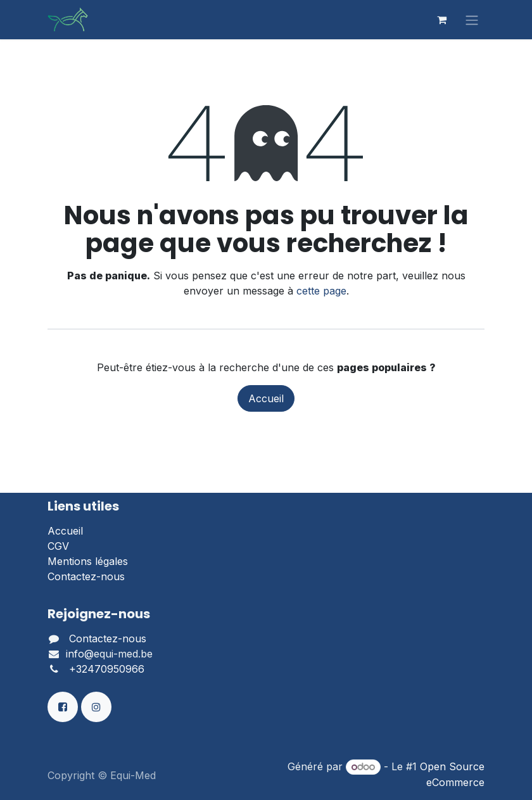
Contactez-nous (86, 576)
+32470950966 (107, 669)
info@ (80, 654)
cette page (321, 291)
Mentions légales (88, 561)
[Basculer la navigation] (472, 20)
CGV (58, 546)
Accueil (266, 398)
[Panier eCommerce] (441, 20)
